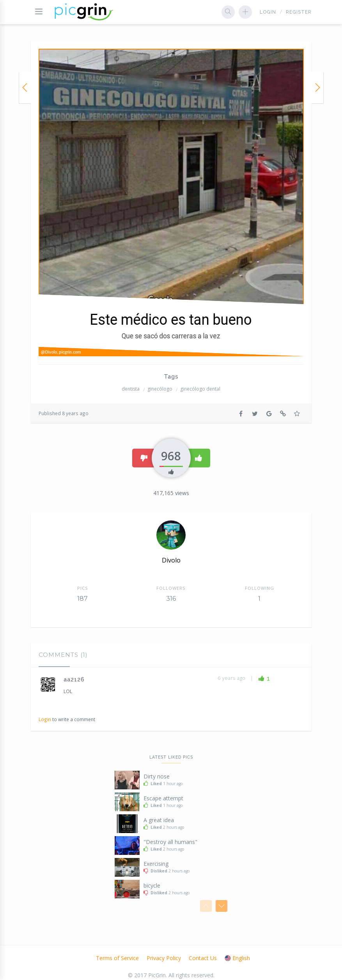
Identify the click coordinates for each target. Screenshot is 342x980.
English (237, 958)
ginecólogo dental (200, 389)
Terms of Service (117, 958)
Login (268, 12)
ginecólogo (160, 389)
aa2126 (74, 679)
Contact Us (203, 958)
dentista (131, 389)
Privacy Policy (164, 958)
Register (299, 12)
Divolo (171, 560)
